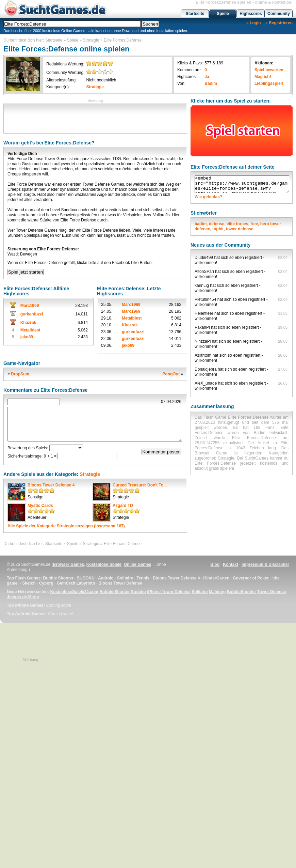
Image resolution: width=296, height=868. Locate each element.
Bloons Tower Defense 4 (51, 485)
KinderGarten (217, 578)
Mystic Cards (40, 506)
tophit (218, 229)
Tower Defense (272, 592)
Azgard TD (123, 506)
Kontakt (231, 564)
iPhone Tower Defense (169, 592)
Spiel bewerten (269, 70)
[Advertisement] (95, 118)
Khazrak (28, 323)
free (254, 224)
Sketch (29, 583)
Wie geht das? (208, 197)
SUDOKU (86, 578)
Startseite (195, 14)
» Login (254, 23)
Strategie (91, 40)
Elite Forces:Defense (123, 40)
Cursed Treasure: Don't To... (140, 485)
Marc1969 (30, 306)
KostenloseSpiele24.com (74, 592)
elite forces (237, 224)
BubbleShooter (242, 592)
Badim (211, 83)
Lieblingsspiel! (269, 83)
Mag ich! (263, 77)
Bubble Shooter (58, 578)
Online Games (138, 564)
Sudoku (138, 592)
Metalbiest (30, 330)
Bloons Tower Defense (120, 583)
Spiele (223, 14)
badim (201, 224)
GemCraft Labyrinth (76, 583)
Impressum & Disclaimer (265, 564)
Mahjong (217, 592)
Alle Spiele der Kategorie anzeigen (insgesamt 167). (67, 526)
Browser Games (69, 564)
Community (279, 14)
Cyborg (46, 583)
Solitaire (125, 578)
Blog (215, 564)
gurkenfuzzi (32, 314)
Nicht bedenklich (101, 80)
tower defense (240, 229)
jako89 (27, 337)
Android (106, 578)
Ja (207, 77)
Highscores (251, 14)
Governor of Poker (251, 578)
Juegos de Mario (23, 597)
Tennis (143, 578)
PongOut (171, 374)
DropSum (20, 374)
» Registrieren (279, 23)
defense (217, 224)
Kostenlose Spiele (104, 564)
